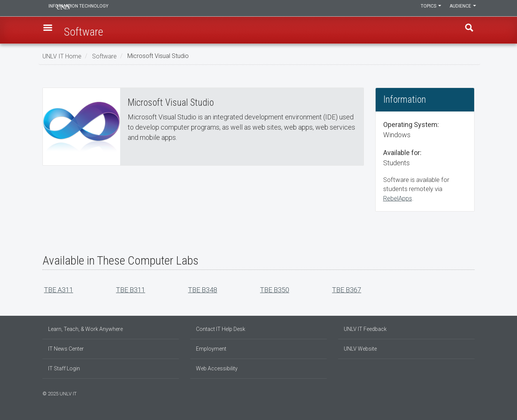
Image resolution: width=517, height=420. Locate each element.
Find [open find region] (467, 31)
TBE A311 (59, 290)
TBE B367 (347, 290)
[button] (50, 31)
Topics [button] (426, 8)
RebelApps (398, 198)
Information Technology (94, 8)
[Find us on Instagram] (461, 393)
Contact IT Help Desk (221, 329)
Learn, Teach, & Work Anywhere (85, 329)
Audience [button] (461, 8)
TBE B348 (203, 290)
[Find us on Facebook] (457, 393)
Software (104, 56)
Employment (211, 349)
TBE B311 (131, 290)
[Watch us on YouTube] (473, 393)
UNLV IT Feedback (365, 329)
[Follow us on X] (469, 393)
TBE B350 (275, 290)
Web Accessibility (217, 368)
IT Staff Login (64, 368)
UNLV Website (360, 349)
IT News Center (66, 349)
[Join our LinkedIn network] (465, 393)
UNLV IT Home (62, 56)
